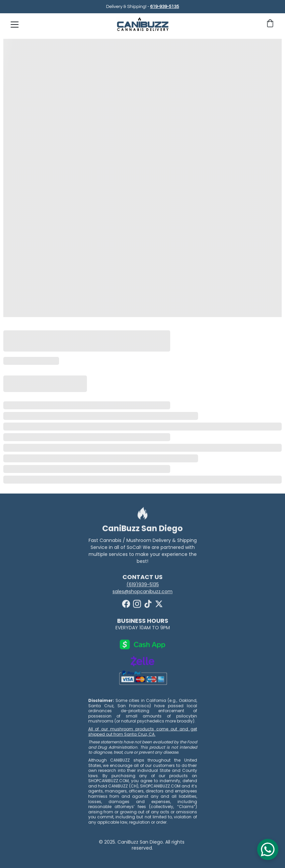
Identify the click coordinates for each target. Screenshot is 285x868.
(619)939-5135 (143, 585)
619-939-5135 (164, 7)
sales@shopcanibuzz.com (142, 592)
